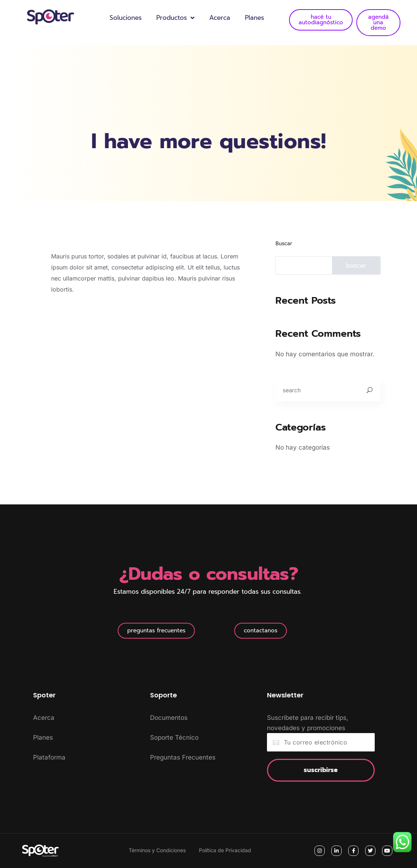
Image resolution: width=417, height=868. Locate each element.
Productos (175, 18)
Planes (254, 18)
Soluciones (126, 18)
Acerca (220, 18)
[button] (156, 631)
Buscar (284, 243)
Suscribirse (321, 770)
